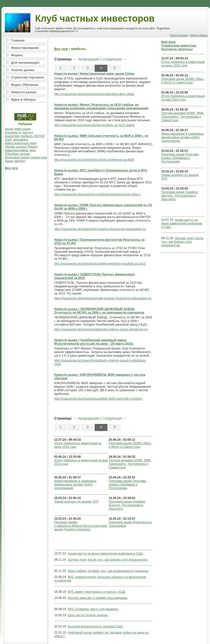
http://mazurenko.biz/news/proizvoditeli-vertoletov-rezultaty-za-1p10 (100, 264)
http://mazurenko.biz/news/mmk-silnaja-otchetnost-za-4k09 (94, 160)
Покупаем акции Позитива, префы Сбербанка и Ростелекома (128, 485)
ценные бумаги (27, 147)
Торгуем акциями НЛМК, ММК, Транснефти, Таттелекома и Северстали (130, 464)
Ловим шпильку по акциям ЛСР (76, 502)
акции (9, 129)
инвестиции (22, 129)
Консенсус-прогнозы (177, 49)
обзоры (10, 147)
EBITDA (39, 136)
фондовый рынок (17, 157)
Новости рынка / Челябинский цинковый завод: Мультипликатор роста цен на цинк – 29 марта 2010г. (94, 342)
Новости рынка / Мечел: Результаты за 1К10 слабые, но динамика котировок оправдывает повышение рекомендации (101, 106)
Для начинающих (25, 63)
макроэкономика (17, 150)
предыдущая (89, 59)
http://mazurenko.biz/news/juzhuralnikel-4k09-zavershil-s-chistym (98, 399)
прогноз (27, 132)
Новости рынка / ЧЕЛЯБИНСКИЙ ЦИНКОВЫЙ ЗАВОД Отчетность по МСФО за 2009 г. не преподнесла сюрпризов (99, 311)
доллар (25, 154)
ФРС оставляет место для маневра (93, 609)
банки (9, 161)
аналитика (12, 136)
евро (33, 150)
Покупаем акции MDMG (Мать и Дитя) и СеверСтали (130, 445)
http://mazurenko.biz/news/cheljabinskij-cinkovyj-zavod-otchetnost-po (101, 329)
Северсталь (39, 157)
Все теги (11, 168)
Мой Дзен (169, 42)
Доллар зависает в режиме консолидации (98, 598)
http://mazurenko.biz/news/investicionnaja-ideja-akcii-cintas (94, 94)
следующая (112, 59)
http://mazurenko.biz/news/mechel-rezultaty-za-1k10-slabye (94, 125)
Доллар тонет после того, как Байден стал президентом (108, 560)
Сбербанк (12, 154)
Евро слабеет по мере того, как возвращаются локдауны (109, 571)
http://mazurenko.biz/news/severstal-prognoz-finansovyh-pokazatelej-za (103, 298)
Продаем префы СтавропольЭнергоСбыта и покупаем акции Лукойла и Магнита (81, 526)
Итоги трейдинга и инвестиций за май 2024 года (183, 98)
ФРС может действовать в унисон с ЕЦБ (97, 592)
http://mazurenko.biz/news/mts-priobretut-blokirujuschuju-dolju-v (97, 194)
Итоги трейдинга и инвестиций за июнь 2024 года (183, 64)
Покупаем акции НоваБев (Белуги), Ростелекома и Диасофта (127, 505)
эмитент (20, 161)
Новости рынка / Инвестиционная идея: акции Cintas (94, 74)
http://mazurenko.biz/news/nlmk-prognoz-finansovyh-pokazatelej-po (100, 229)
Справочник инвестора (179, 46)
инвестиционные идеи (21, 143)
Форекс (17, 55)
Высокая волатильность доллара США (96, 626)
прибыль (27, 136)
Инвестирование (25, 48)
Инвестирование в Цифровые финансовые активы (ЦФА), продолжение (75, 485)
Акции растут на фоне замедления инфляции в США (106, 554)
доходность (13, 132)
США (8, 140)
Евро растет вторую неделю (88, 615)
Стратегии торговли (27, 77)
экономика (20, 140)
